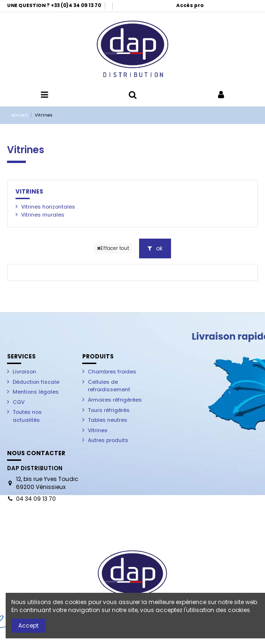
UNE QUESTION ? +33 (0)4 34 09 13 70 (55, 5)
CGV (19, 402)
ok (155, 248)
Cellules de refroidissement (109, 386)
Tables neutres (108, 420)
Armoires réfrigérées (115, 400)
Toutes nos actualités (27, 416)
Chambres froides (112, 372)
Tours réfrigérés (109, 410)
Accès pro (190, 5)
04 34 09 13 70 (36, 499)
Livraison (24, 372)
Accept (28, 625)
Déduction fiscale (36, 382)
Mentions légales (36, 392)
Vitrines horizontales (48, 207)
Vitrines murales (43, 215)
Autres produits (108, 440)
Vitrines (29, 191)
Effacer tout (113, 248)
